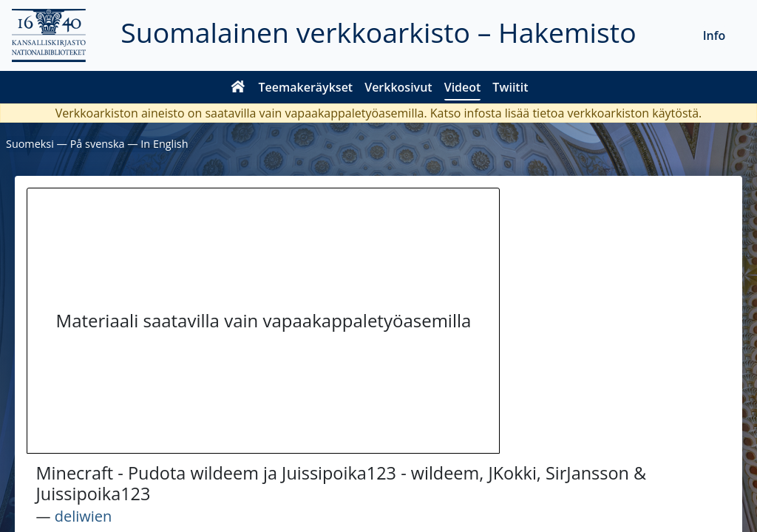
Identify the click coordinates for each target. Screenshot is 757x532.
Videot (463, 87)
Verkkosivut (398, 87)
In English (164, 144)
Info (714, 35)
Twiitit (510, 87)
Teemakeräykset (306, 87)
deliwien (84, 516)
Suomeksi (30, 144)
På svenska (98, 144)
